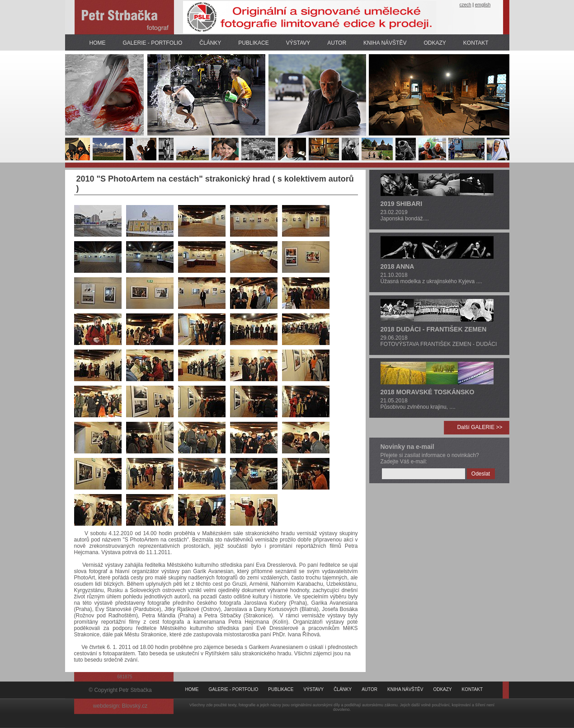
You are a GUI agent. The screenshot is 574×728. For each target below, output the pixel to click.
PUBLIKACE (253, 43)
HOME (98, 43)
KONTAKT (476, 43)
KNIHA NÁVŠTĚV (385, 43)
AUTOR (337, 43)
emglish (483, 5)
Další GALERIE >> (480, 427)
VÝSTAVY (298, 43)
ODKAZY (435, 43)
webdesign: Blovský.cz (120, 706)
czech (466, 5)
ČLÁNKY (210, 43)
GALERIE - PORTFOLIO (153, 43)
